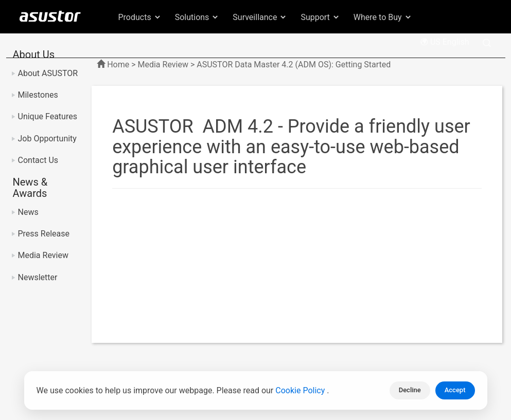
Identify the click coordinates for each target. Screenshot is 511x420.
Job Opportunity (47, 139)
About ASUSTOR (48, 73)
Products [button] (140, 17)
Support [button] (320, 17)
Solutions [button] (197, 17)
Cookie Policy (301, 390)
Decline (410, 390)
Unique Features (48, 116)
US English (445, 42)
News (28, 212)
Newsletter (38, 277)
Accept (455, 390)
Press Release (44, 234)
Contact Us (38, 160)
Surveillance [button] (260, 17)
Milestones (38, 95)
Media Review (43, 255)
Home (118, 65)
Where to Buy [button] (383, 17)
